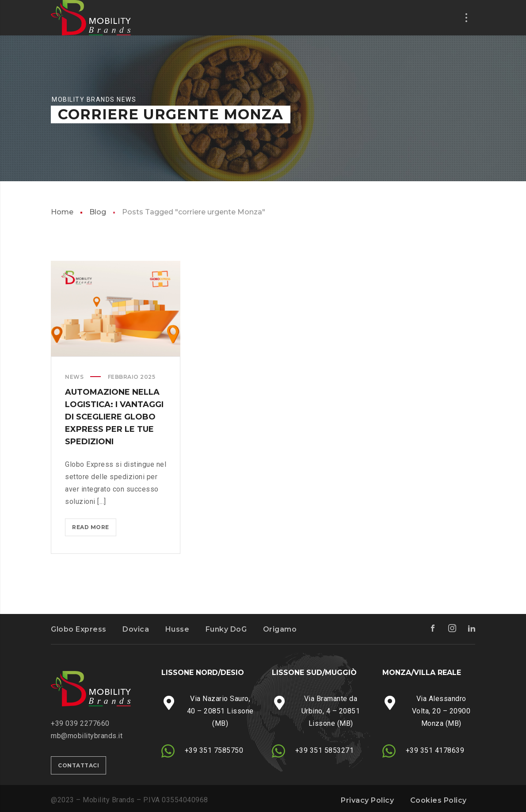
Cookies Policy (438, 800)
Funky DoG (226, 629)
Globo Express (79, 629)
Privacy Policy (367, 800)
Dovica (136, 629)
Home (62, 212)
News (74, 377)
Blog (98, 212)
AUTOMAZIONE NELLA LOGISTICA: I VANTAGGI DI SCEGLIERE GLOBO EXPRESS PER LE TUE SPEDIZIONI (114, 417)
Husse (177, 629)
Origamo (280, 629)
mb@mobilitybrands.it (87, 736)
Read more (93, 529)
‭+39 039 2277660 (80, 723)
